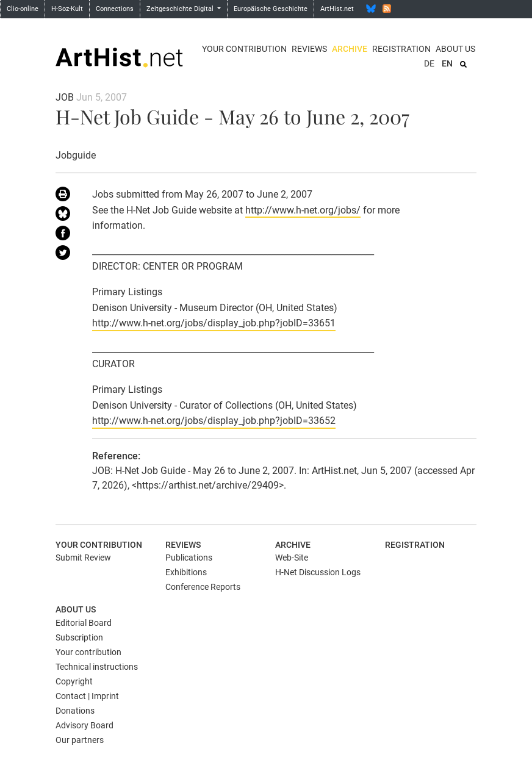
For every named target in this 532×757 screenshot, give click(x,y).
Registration (401, 49)
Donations (75, 711)
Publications (189, 558)
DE (429, 63)
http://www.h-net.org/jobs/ (303, 210)
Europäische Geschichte (271, 9)
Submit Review (83, 558)
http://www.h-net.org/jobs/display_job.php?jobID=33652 (214, 421)
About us (455, 49)
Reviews (309, 49)
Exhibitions (186, 572)
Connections (115, 9)
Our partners (80, 740)
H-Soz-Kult (67, 9)
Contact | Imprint (87, 696)
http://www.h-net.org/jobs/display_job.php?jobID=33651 (214, 323)
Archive (350, 49)
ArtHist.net (337, 9)
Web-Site (292, 558)
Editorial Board (84, 623)
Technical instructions (97, 667)
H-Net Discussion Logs (318, 572)
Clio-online (23, 9)
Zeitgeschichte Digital (181, 9)
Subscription (79, 637)
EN (447, 63)
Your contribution (244, 49)
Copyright (74, 681)
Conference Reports (203, 587)
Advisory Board (84, 725)
